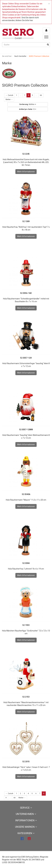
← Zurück (9, 95)
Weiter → (9, 99)
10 (28, 109)
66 (41, 95)
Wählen (28, 104)
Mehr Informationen (26, 172)
